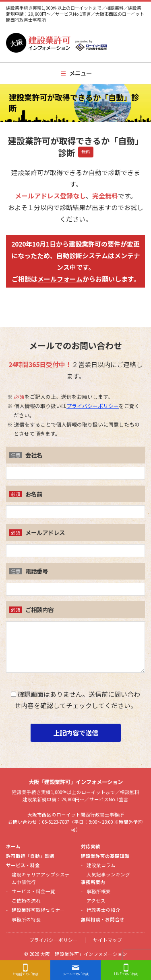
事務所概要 (99, 891)
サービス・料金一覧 (33, 891)
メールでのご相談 (76, 974)
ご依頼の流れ (26, 900)
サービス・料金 (23, 865)
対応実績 (91, 846)
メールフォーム (60, 279)
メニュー (81, 73)
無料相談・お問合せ (103, 919)
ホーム (13, 846)
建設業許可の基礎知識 (105, 856)
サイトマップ (108, 940)
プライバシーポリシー (93, 406)
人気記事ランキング (108, 874)
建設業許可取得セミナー (38, 910)
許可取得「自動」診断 (30, 856)
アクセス (96, 900)
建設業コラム (101, 865)
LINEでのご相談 (126, 974)
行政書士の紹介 (103, 910)
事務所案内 (93, 882)
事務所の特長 (26, 919)
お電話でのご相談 (25, 974)
